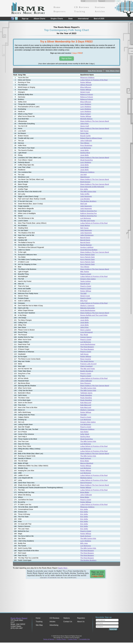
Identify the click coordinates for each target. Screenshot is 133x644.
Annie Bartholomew (88, 310)
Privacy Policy (61, 639)
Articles (100, 11)
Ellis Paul (84, 301)
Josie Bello (84, 150)
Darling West (85, 153)
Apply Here (63, 568)
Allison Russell (86, 85)
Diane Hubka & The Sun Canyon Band (95, 121)
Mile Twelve (85, 272)
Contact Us (68, 622)
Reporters (60, 11)
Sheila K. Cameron (87, 306)
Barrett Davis (85, 238)
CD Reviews (82, 7)
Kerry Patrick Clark (87, 255)
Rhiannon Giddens (87, 78)
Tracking (80, 11)
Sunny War (84, 133)
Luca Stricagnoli (86, 332)
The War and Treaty (88, 221)
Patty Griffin (85, 194)
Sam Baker (84, 432)
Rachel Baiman (86, 245)
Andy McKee (85, 226)
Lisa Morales (85, 199)
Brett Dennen (85, 182)
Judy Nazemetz (86, 196)
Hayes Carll (85, 126)
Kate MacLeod (86, 403)
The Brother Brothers (88, 201)
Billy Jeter (84, 543)
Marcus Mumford (87, 463)
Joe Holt (83, 175)
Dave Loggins (85, 330)
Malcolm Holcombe (88, 308)
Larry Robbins (86, 104)
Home (57, 7)
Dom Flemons (86, 383)
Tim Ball (83, 293)
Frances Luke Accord (88, 364)
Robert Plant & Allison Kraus (91, 138)
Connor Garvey (86, 337)
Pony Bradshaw (86, 145)
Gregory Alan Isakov (88, 279)
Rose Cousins (86, 359)
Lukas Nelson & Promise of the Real (94, 80)
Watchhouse (85, 177)
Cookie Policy (73, 639)
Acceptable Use (85, 639)
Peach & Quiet (86, 274)
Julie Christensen (87, 235)
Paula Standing (86, 395)
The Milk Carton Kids (88, 192)
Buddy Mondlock (87, 371)
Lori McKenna (86, 148)
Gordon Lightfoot (87, 247)
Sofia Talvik (85, 434)
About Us (81, 622)
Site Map (39, 625)
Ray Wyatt (84, 335)
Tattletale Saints (86, 393)
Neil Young (84, 131)
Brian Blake (85, 461)
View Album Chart (113, 71)
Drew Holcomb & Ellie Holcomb (92, 187)
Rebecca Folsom (87, 95)
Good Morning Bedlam (89, 250)
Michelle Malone (86, 119)
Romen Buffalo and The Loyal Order (94, 315)
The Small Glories (87, 361)
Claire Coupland (86, 366)
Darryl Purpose (86, 483)
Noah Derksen (86, 458)
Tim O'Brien (85, 143)
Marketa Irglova (86, 478)
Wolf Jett (84, 204)
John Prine (84, 124)
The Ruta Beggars (87, 347)
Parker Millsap (86, 82)
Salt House (84, 354)
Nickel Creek (85, 92)
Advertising (54, 625)
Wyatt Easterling (87, 160)
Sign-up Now (67, 58)
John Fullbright (86, 141)
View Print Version (95, 71)
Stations (100, 7)
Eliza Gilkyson (86, 87)
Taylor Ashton (86, 281)
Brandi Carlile (85, 136)
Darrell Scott (85, 284)
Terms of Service (49, 639)
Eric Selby (84, 189)
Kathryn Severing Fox (89, 211)
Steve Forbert (85, 114)
